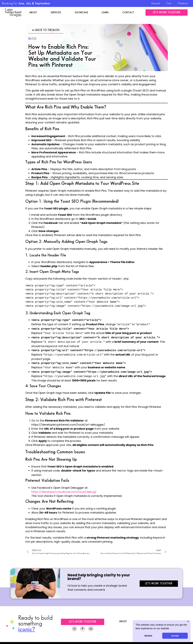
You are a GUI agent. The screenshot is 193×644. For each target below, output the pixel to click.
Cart (169, 3)
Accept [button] (175, 636)
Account (156, 3)
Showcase (81, 13)
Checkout (183, 3)
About (33, 13)
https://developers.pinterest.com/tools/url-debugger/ (68, 421)
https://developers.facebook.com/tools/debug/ (64, 488)
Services (56, 13)
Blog (32, 39)
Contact (128, 13)
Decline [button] (148, 636)
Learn (105, 13)
